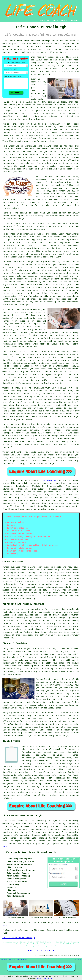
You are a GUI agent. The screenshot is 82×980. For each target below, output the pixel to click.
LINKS (48, 21)
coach (23, 166)
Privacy (78, 960)
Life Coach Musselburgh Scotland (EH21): (26, 41)
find (12, 821)
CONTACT (64, 21)
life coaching (67, 838)
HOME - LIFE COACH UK (41, 951)
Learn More (43, 979)
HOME (42, 21)
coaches (63, 135)
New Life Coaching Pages (18, 960)
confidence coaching (29, 784)
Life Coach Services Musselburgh (29, 853)
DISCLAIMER (74, 21)
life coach (50, 71)
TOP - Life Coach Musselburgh (19, 938)
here (5, 847)
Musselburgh (49, 480)
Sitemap (4, 960)
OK (53, 979)
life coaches (67, 113)
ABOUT (56, 21)
